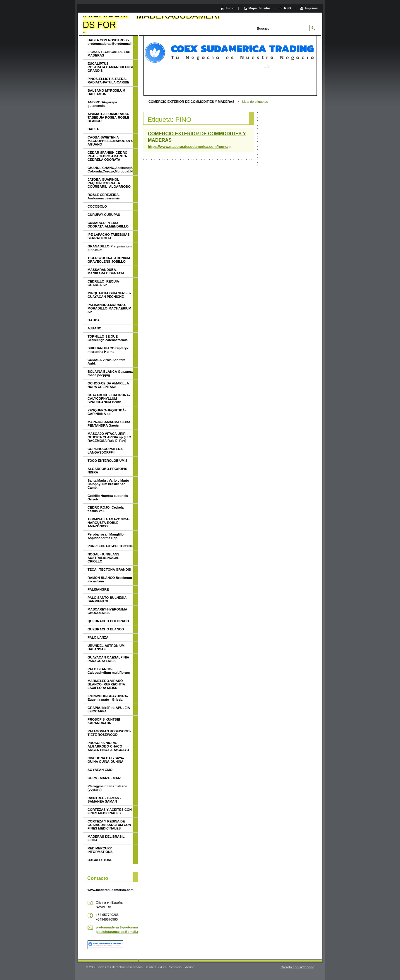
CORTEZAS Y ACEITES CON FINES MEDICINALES (110, 811)
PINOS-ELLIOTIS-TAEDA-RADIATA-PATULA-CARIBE (108, 81)
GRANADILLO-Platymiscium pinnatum (110, 248)
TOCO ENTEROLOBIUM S (108, 461)
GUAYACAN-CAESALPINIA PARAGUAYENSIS (108, 659)
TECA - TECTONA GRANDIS (109, 569)
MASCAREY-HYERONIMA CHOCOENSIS (107, 611)
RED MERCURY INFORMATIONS (100, 850)
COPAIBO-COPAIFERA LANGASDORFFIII (105, 451)
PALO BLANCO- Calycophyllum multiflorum (109, 671)
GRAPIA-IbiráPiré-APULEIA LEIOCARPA (109, 709)
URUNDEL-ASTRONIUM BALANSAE (106, 647)
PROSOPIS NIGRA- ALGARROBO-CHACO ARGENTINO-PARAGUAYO (108, 746)
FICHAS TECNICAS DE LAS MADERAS (109, 54)
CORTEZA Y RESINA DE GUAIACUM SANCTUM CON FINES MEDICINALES (109, 825)
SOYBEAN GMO (100, 770)
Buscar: (263, 28)
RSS (287, 8)
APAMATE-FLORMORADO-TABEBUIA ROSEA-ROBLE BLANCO (108, 117)
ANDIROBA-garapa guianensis (102, 104)
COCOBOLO (97, 206)
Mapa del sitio (259, 8)
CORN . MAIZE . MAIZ (104, 778)
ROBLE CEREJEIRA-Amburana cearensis (104, 196)
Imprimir (311, 8)
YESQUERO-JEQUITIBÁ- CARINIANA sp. (107, 412)
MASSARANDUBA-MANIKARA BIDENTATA (106, 271)
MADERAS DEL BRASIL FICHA (106, 838)
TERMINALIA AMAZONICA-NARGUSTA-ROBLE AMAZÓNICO (108, 523)
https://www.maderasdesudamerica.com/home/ (188, 147)
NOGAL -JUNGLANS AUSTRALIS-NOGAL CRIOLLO (104, 558)
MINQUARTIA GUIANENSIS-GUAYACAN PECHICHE (109, 295)
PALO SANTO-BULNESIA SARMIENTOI (107, 599)
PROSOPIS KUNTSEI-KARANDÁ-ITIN (104, 721)
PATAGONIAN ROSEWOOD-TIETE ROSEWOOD (109, 733)
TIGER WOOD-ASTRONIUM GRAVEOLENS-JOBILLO (109, 260)
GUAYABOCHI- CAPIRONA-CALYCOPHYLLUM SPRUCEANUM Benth (109, 399)
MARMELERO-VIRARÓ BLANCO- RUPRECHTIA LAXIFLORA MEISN (106, 684)
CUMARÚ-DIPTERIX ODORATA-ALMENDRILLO (108, 225)
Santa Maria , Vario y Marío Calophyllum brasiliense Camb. (108, 484)
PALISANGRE (98, 589)
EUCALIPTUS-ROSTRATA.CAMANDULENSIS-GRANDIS (110, 67)
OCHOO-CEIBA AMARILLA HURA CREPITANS (108, 385)
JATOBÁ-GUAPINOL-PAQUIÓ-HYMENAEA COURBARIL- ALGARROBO (109, 183)
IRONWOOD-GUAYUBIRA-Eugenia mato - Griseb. (108, 698)
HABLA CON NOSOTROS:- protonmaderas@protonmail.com (110, 42)
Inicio (230, 8)
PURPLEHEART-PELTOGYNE (110, 546)
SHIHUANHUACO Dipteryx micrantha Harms (108, 350)
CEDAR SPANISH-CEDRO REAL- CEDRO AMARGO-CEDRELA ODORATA (107, 156)
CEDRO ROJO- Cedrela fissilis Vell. (106, 509)
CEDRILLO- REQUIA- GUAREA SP (104, 283)
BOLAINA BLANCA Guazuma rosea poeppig (110, 373)
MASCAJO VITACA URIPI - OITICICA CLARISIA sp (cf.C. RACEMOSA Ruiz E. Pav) (110, 437)
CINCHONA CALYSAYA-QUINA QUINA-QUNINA (106, 760)
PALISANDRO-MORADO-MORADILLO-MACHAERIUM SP (109, 308)
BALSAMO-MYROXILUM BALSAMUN (106, 92)
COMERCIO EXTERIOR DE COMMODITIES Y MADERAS (192, 102)
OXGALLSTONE (100, 860)
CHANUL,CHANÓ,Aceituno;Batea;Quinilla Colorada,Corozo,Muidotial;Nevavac (110, 170)
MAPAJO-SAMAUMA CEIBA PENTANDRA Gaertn (109, 424)
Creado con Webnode (297, 967)
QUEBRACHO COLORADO (108, 621)
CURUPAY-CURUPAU (104, 215)
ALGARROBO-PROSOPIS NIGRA (107, 471)
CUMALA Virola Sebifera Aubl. (106, 362)
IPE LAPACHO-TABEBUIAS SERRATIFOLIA (109, 236)
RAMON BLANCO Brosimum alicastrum (110, 579)
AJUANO (94, 328)
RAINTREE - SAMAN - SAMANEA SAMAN (104, 800)
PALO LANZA (98, 637)
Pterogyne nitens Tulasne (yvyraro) (107, 788)
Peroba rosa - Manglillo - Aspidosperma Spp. (107, 536)
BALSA (93, 129)
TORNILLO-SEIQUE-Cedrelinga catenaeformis (108, 338)
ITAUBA (94, 320)
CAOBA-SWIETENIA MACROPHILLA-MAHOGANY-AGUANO (110, 141)
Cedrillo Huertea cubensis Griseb (108, 497)
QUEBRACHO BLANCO (106, 629)
